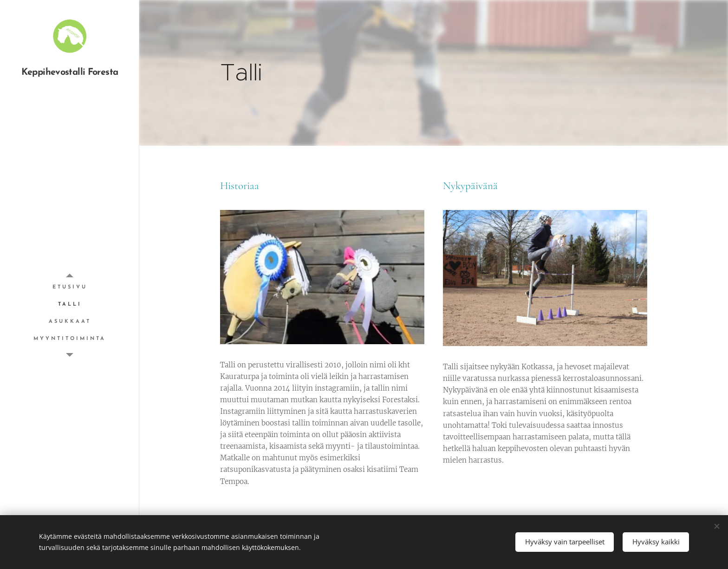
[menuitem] (70, 287)
